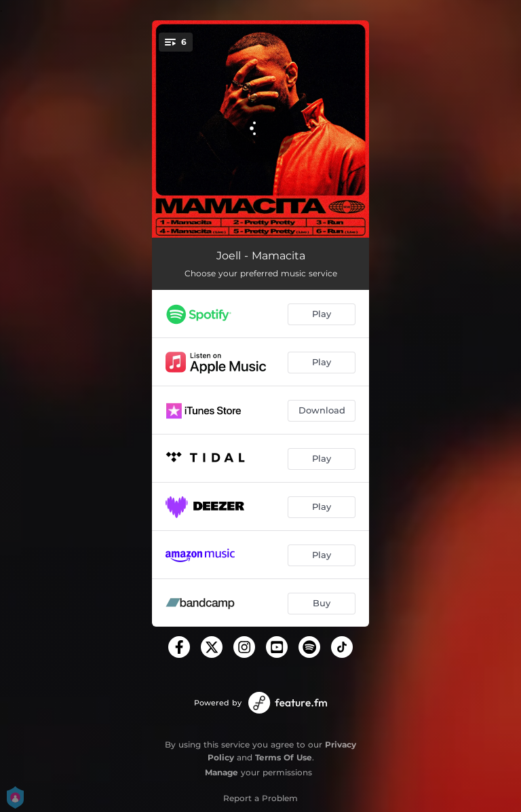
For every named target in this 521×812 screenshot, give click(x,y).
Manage (221, 772)
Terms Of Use (284, 757)
